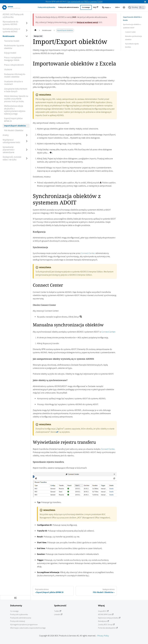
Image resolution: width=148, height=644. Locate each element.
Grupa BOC (103, 611)
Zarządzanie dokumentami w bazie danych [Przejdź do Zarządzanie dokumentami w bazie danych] (16, 90)
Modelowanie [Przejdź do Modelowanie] (9, 36)
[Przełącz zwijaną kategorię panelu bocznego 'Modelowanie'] (27, 36)
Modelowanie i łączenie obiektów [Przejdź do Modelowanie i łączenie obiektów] (14, 47)
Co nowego (86, 7)
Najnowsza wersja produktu (109, 618)
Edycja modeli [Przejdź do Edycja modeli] (10, 53)
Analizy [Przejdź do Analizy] (6, 135)
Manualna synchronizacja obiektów (133, 35)
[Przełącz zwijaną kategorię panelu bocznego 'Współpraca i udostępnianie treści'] (27, 141)
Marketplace (103, 621)
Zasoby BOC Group (106, 625)
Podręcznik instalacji (18, 621)
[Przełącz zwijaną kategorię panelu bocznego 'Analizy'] (27, 135)
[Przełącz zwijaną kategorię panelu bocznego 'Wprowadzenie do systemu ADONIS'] (27, 23)
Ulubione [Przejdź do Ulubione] (8, 69)
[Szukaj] (137, 7)
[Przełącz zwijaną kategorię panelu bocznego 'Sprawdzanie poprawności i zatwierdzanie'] (27, 150)
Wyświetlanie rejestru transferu (132, 42)
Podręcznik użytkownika (46, 7)
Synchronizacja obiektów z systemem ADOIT (132, 23)
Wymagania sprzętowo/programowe (24, 625)
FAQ (96, 7)
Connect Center (88, 253)
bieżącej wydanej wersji (87, 22)
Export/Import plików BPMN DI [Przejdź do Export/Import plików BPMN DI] (13, 120)
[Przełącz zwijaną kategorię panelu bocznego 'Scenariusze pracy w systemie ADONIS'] (27, 30)
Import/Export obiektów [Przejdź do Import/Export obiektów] (15, 126)
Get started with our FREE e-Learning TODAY (85, 2)
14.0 (117, 7)
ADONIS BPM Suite (106, 614)
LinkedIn (58, 614)
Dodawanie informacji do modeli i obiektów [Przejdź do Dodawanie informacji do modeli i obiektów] (15, 76)
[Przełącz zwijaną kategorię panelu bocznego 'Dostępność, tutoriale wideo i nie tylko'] (27, 158)
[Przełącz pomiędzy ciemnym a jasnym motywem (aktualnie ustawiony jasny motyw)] (124, 7)
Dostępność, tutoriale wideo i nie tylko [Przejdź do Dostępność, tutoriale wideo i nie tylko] (12, 158)
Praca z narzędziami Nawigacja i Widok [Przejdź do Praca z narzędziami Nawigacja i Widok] (13, 59)
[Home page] (35, 30)
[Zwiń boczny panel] (15, 598)
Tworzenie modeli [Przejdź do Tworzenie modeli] (12, 41)
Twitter (58, 611)
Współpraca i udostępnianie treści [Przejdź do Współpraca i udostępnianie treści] (11, 141)
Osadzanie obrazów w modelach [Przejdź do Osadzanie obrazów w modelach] (14, 83)
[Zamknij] (145, 2)
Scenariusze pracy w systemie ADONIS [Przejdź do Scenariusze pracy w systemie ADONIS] (11, 30)
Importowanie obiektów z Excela (134, 17)
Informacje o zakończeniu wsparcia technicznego (28, 628)
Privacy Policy (103, 636)
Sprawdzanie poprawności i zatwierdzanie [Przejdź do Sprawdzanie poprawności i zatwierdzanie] (9, 150)
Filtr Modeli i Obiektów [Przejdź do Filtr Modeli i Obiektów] (14, 130)
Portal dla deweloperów (108, 628)
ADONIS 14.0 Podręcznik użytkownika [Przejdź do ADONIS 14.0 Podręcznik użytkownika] (13, 16)
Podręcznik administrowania (68, 7)
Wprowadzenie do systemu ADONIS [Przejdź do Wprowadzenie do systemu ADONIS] (10, 23)
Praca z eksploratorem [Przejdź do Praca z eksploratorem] (14, 65)
